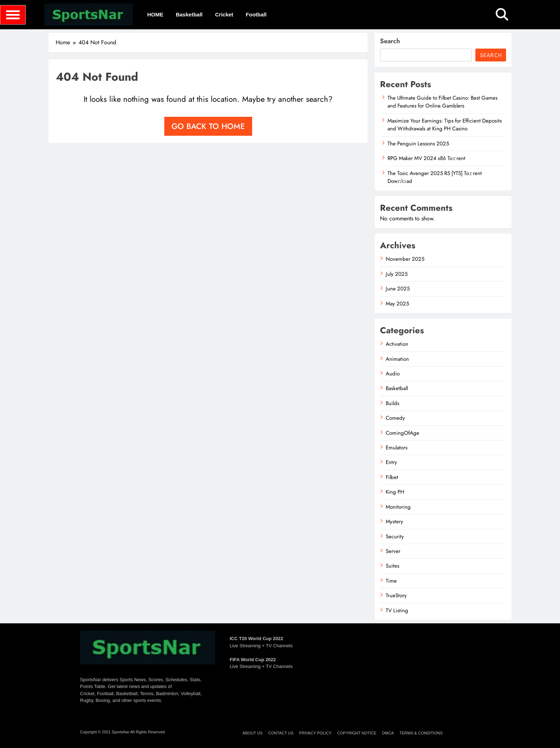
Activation (397, 344)
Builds (392, 403)
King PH (395, 492)
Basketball (189, 14)
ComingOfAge (402, 433)
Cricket (224, 14)
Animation (397, 359)
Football (256, 14)
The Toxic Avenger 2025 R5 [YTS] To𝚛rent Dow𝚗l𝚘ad (435, 177)
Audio (393, 374)
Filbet (392, 477)
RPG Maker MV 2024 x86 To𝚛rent (426, 158)
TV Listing (397, 610)
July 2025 (397, 274)
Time (391, 581)
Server (393, 551)
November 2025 (405, 259)
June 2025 (398, 289)
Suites (392, 566)
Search (390, 41)
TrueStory (396, 595)
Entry (391, 462)
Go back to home (208, 126)
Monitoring (398, 507)
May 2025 (397, 304)
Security (395, 537)
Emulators (397, 448)
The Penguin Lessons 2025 (418, 144)
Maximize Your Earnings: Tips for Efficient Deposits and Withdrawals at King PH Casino (445, 125)
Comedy (395, 418)
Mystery (394, 522)
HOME (155, 14)
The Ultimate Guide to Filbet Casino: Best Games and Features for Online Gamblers (442, 102)
